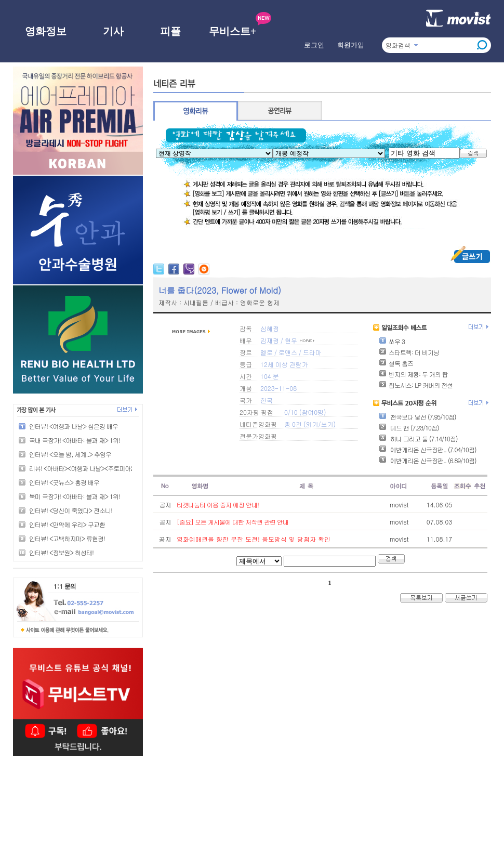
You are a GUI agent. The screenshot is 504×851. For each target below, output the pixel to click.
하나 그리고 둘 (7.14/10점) (418, 438)
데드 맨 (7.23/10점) (409, 428)
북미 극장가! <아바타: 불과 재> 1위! (75, 496)
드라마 (312, 352)
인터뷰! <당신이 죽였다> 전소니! (71, 510)
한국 (267, 400)
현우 (291, 340)
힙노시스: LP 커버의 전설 (416, 385)
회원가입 (351, 45)
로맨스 (288, 352)
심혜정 (270, 328)
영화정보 (46, 31)
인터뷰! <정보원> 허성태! (61, 552)
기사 (113, 31)
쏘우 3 (392, 341)
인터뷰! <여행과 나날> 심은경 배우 (74, 426)
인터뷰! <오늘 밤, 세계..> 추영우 (70, 454)
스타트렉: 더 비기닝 (409, 352)
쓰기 (327, 424)
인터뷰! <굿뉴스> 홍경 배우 (64, 482)
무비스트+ (233, 31)
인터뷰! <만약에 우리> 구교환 (67, 524)
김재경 (270, 340)
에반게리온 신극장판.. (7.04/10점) (427, 449)
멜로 (267, 352)
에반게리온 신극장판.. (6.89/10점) (427, 460)
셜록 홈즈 (396, 363)
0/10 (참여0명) (305, 412)
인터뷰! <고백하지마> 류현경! (67, 538)
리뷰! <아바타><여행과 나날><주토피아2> (83, 468)
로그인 (314, 45)
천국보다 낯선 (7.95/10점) (417, 417)
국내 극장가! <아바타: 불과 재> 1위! (75, 440)
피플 (170, 31)
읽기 (312, 424)
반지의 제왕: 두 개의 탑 (413, 374)
